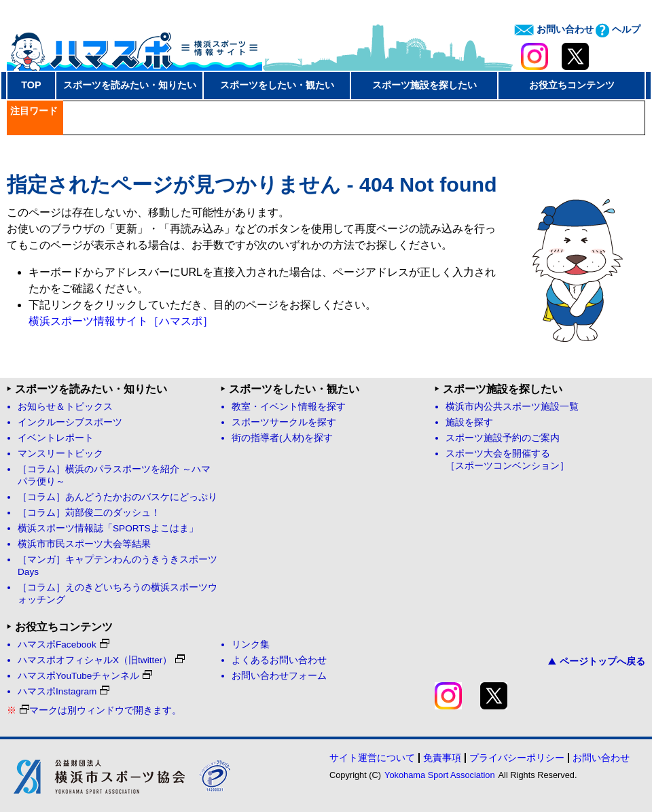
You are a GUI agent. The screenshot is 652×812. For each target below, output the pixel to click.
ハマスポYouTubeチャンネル (85, 676)
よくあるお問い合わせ (279, 660)
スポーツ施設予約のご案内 (503, 438)
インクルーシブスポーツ (70, 422)
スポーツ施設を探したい (424, 85)
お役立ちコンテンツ (572, 85)
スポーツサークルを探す (284, 422)
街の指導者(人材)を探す (282, 438)
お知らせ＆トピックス (65, 407)
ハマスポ (134, 47)
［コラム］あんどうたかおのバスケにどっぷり (117, 497)
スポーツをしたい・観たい (277, 85)
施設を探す (469, 422)
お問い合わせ (554, 29)
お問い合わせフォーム (279, 676)
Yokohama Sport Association (439, 775)
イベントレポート (56, 438)
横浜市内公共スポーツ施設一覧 (512, 407)
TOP (31, 85)
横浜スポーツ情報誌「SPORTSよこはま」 (108, 528)
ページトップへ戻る (597, 661)
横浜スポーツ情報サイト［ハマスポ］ (121, 321)
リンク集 (251, 645)
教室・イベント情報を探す (289, 407)
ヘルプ (618, 29)
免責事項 (442, 758)
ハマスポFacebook (64, 645)
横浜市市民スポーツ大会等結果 (84, 544)
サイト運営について (372, 758)
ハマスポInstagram (64, 691)
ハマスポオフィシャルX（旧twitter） (101, 660)
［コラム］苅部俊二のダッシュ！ (89, 513)
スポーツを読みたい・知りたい (130, 85)
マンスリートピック (60, 454)
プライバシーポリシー (517, 758)
